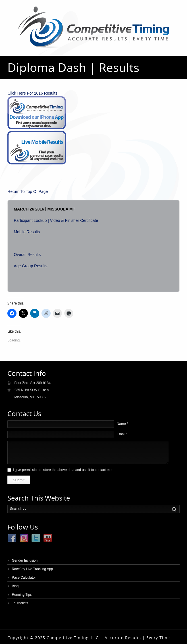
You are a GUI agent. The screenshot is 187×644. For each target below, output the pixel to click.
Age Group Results (30, 266)
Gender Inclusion (25, 560)
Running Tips (22, 595)
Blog (15, 586)
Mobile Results (27, 232)
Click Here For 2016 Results (32, 93)
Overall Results (27, 255)
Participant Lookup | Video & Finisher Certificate (56, 220)
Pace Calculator (24, 578)
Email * (122, 434)
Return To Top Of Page (28, 191)
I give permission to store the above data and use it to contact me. (63, 470)
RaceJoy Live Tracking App (32, 569)
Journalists (20, 603)
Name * (122, 424)
